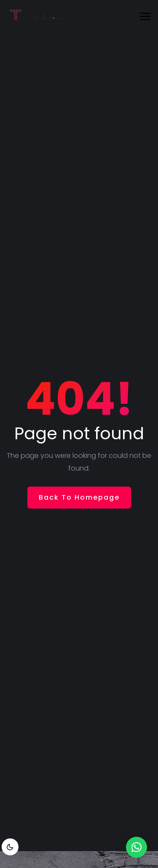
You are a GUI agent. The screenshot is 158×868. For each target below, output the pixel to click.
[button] (137, 847)
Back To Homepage (79, 497)
